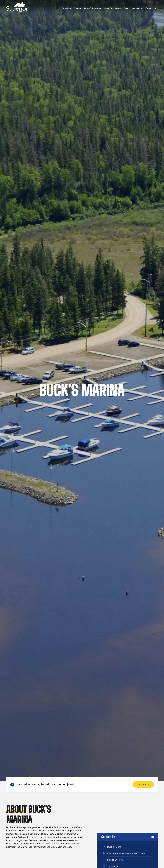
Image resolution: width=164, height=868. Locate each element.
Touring (77, 8)
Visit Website (143, 784)
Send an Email (114, 866)
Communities (137, 8)
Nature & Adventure (92, 8)
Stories (149, 8)
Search (156, 7)
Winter (118, 8)
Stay (126, 8)
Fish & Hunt (67, 8)
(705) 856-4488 (116, 860)
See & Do (108, 8)
